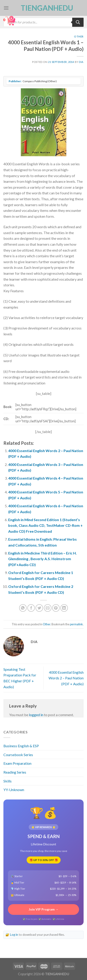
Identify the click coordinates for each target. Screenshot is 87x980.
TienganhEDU (43, 8)
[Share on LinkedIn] (64, 608)
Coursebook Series (18, 755)
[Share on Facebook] (31, 608)
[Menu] (6, 8)
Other (79, 36)
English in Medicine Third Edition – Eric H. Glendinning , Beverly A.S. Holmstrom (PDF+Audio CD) (42, 559)
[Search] (78, 22)
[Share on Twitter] (39, 608)
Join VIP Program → (44, 909)
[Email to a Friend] (48, 608)
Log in (14, 935)
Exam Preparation (17, 763)
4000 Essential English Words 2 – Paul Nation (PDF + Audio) (66, 678)
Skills (8, 781)
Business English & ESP (21, 746)
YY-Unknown (14, 790)
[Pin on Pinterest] (56, 608)
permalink (76, 624)
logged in (36, 715)
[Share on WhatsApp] (23, 608)
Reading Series (15, 772)
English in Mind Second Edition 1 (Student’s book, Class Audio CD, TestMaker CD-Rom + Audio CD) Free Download (45, 525)
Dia (81, 62)
